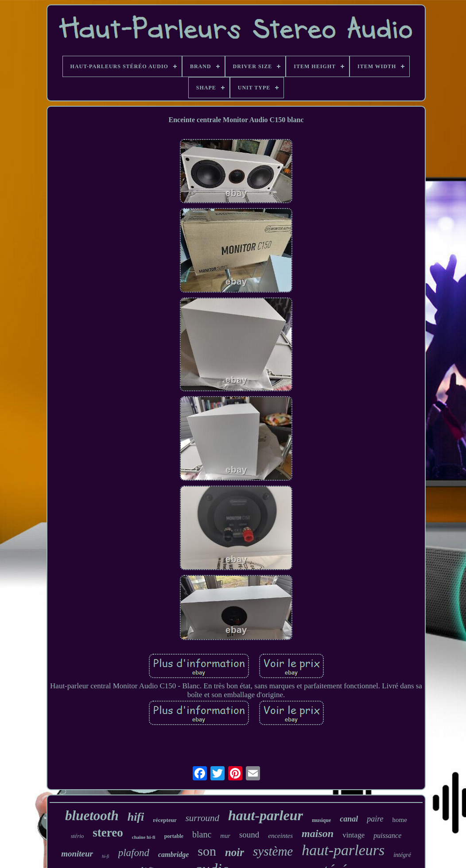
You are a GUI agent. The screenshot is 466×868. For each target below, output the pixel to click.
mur (225, 836)
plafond (134, 853)
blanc (202, 834)
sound (249, 835)
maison (318, 833)
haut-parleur (266, 815)
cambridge (173, 854)
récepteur (165, 820)
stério (78, 836)
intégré (402, 855)
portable (174, 836)
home (400, 820)
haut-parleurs (343, 850)
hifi (136, 817)
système (273, 851)
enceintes (280, 836)
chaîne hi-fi (144, 837)
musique (321, 820)
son (207, 851)
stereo (108, 833)
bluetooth (92, 816)
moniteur (77, 854)
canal (349, 819)
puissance (387, 835)
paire (375, 819)
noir (235, 852)
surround (202, 818)
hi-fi (106, 856)
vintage (353, 835)
